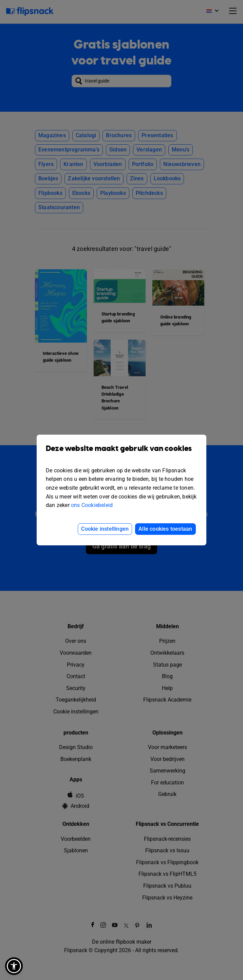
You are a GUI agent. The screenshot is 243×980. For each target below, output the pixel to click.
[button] (14, 966)
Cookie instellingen (105, 529)
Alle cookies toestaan (165, 529)
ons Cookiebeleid (92, 505)
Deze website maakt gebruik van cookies (121, 453)
